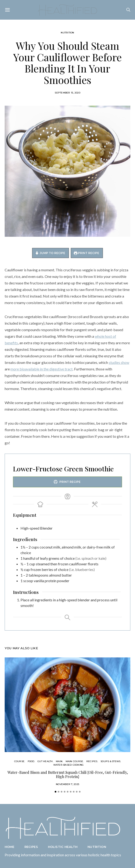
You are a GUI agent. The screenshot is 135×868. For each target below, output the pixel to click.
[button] (56, 792)
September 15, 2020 (67, 93)
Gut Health (45, 761)
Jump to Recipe (50, 253)
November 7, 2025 (67, 784)
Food (31, 761)
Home (10, 847)
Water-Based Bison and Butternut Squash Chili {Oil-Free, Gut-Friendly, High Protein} (68, 774)
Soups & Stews (110, 761)
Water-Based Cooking (69, 765)
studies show (119, 362)
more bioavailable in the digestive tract (42, 369)
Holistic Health (63, 847)
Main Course (74, 761)
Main (59, 761)
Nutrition (67, 33)
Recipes (92, 761)
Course (19, 761)
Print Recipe (87, 253)
